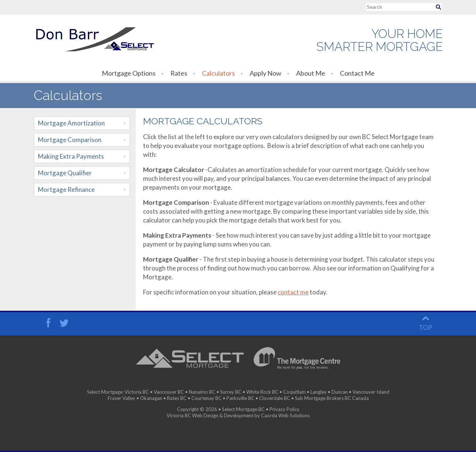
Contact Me (357, 73)
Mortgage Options (129, 73)
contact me (293, 292)
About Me (311, 73)
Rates (179, 73)
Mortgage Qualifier (65, 173)
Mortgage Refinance (66, 189)
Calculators (218, 73)
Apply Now (265, 73)
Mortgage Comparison (70, 140)
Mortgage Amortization (71, 123)
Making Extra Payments (71, 156)
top (425, 327)
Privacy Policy (284, 409)
